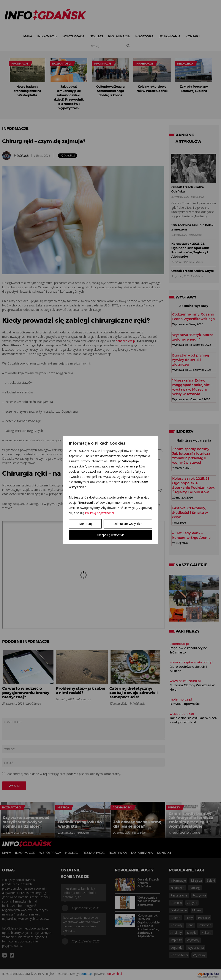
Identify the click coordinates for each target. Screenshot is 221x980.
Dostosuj (85, 524)
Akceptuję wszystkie (110, 535)
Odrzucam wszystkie (128, 524)
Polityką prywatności (99, 513)
